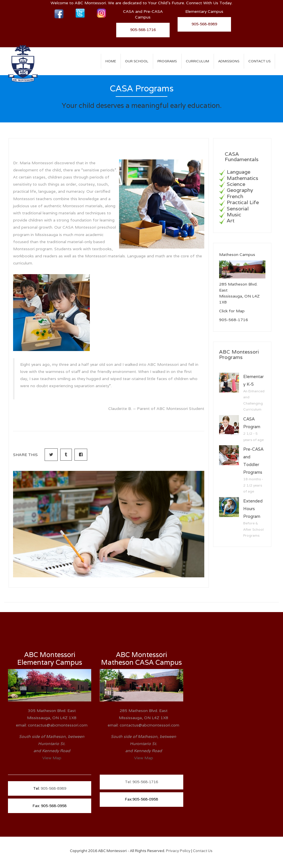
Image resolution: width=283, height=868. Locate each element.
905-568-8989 (204, 24)
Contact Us (259, 61)
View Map (52, 758)
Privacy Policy (179, 851)
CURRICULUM (197, 61)
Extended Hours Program (253, 509)
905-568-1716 (143, 30)
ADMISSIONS (229, 61)
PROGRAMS (167, 61)
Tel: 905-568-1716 (141, 782)
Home (111, 61)
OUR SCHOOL (137, 61)
